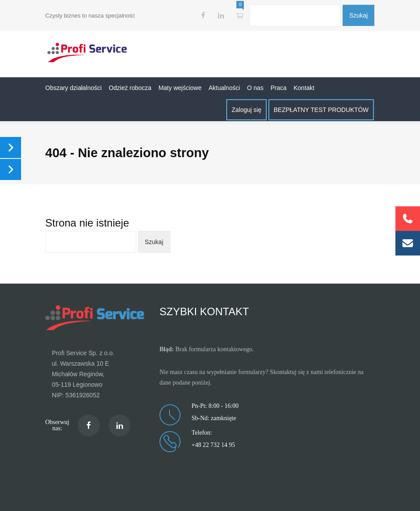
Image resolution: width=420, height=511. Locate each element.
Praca (279, 88)
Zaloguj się (246, 110)
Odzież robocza (130, 88)
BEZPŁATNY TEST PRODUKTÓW (321, 110)
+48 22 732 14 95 (213, 445)
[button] (408, 243)
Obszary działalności (73, 88)
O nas (255, 88)
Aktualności (224, 88)
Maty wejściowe (180, 88)
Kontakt (304, 88)
